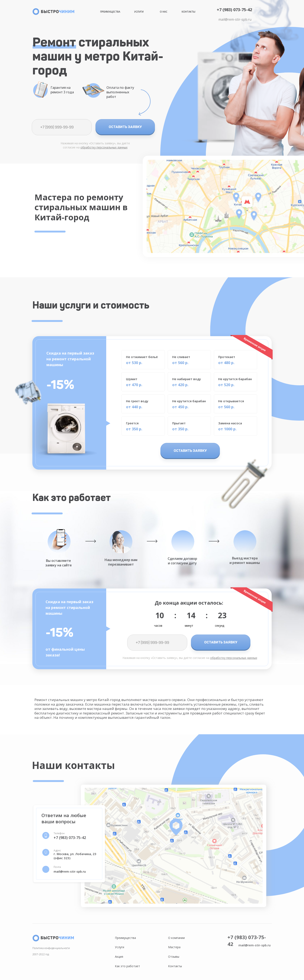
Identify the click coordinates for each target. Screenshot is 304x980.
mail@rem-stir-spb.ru (235, 19)
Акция (119, 957)
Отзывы (174, 957)
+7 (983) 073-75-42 (234, 10)
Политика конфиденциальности (51, 948)
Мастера (174, 947)
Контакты (189, 12)
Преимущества (110, 12)
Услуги (139, 12)
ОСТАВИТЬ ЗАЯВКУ (125, 127)
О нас (164, 12)
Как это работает (127, 966)
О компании (176, 938)
